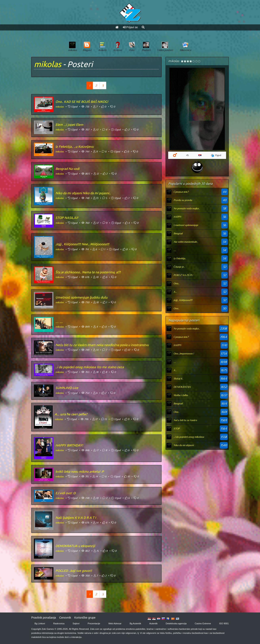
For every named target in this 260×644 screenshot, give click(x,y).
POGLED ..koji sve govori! (74, 571)
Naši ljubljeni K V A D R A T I (76, 518)
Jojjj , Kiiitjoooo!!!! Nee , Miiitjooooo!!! (82, 244)
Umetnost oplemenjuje (186, 225)
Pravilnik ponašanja (44, 618)
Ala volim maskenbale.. (186, 242)
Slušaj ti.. (178, 378)
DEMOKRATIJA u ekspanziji (75, 546)
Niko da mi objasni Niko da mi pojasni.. (83, 193)
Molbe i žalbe (181, 395)
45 (187, 155)
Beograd (178, 233)
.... (175, 250)
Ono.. (176, 283)
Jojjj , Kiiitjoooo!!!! (183, 300)
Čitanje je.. (179, 267)
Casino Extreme (203, 623)
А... (175, 292)
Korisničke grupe (85, 618)
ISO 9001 (224, 623)
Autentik (153, 623)
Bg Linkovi (40, 623)
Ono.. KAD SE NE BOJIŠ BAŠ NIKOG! (82, 102)
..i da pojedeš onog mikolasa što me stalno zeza (90, 367)
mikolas (48, 64)
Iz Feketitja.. (180, 258)
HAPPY (177, 217)
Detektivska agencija (176, 623)
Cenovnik (65, 618)
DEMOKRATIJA (182, 387)
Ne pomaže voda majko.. (187, 208)
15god (216, 155)
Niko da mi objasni (184, 445)
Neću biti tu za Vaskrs (185, 420)
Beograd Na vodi (67, 169)
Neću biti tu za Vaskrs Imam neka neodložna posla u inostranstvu (102, 345)
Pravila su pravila (183, 200)
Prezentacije (94, 623)
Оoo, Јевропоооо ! (184, 353)
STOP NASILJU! (67, 218)
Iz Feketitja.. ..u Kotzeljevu (75, 147)
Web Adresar (115, 623)
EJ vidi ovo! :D (66, 493)
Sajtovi (76, 623)
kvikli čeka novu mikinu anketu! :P (80, 471)
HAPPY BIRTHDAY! (69, 445)
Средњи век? (181, 192)
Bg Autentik (135, 623)
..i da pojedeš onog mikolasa (189, 437)
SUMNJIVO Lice (67, 388)
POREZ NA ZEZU (183, 275)
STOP (177, 428)
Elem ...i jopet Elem (69, 125)
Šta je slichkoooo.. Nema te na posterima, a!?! (88, 272)
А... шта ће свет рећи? (71, 414)
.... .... (59, 322)
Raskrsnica (59, 623)
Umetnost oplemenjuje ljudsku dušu (81, 297)
